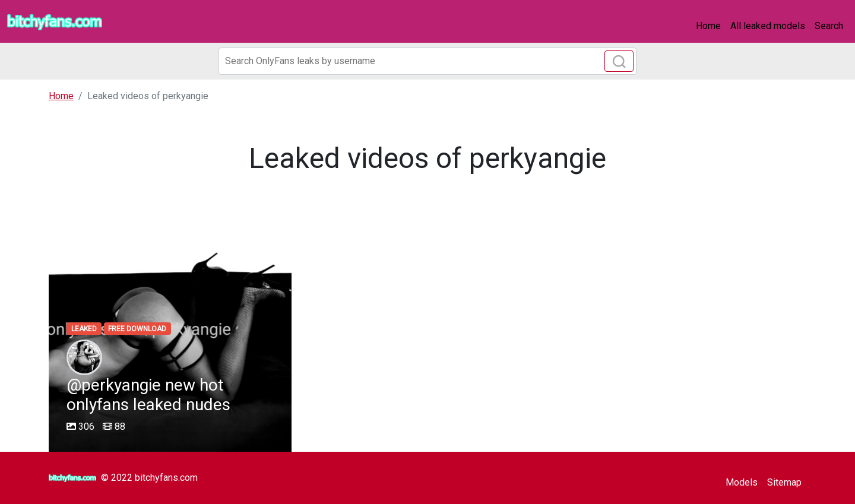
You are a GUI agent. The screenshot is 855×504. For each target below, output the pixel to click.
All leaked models (768, 26)
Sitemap (784, 482)
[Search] (427, 61)
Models (742, 482)
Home (708, 26)
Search (829, 26)
